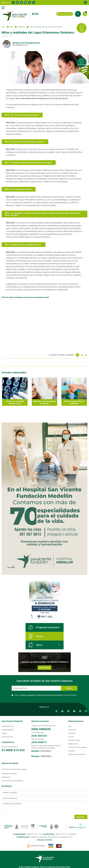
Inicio (3, 27)
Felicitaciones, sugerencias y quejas (14, 769)
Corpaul (4, 733)
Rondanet (72, 751)
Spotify (34, 3)
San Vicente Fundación (12, 721)
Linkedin (17, 3)
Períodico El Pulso (74, 740)
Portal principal (64, 14)
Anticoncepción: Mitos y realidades (74, 402)
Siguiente (81, 817)
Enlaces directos (76, 721)
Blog (35, 14)
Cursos (36, 636)
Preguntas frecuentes (44, 627)
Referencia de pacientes (77, 754)
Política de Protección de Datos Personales (49, 695)
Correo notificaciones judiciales (12, 781)
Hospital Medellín (8, 730)
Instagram (29, 3)
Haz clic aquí (44, 668)
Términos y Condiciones (28, 695)
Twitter (21, 3)
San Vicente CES (7, 737)
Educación (72, 733)
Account (85, 3)
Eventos (71, 737)
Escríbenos (7, 786)
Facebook (13, 3)
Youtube (25, 3)
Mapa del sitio (73, 744)
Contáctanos (6, 777)
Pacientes (22, 27)
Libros (35, 645)
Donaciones (72, 730)
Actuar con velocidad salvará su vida (15, 402)
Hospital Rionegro (8, 726)
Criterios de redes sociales (77, 747)
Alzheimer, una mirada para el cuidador (44, 402)
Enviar (69, 688)
